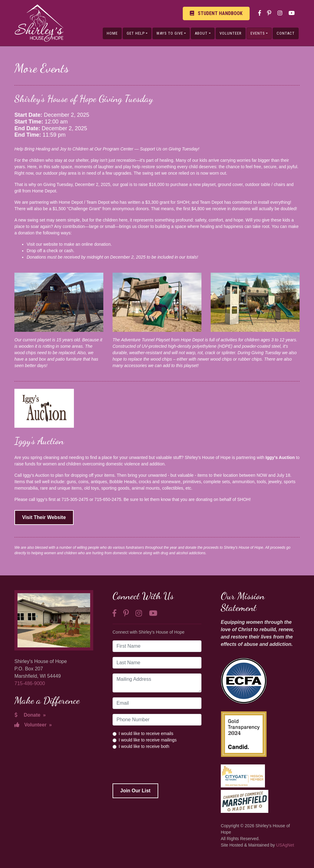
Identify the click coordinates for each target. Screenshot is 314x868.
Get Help (136, 33)
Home (112, 33)
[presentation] (159, 767)
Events (258, 33)
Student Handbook (216, 13)
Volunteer (231, 33)
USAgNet (285, 845)
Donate (30, 715)
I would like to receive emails (146, 733)
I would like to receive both (144, 746)
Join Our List (135, 791)
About (201, 33)
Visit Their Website (44, 517)
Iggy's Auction (280, 457)
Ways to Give (170, 33)
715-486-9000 (30, 683)
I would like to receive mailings (148, 740)
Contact (286, 33)
